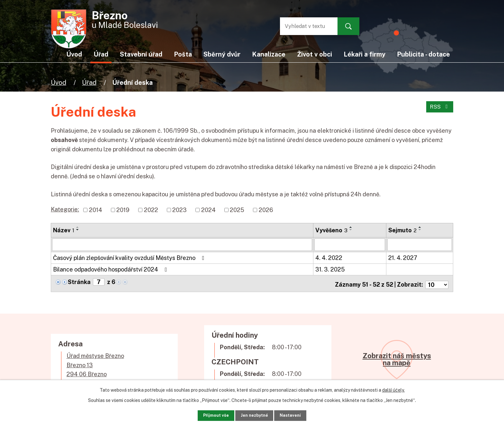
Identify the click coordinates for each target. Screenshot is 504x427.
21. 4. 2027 (403, 258)
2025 (237, 210)
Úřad (89, 82)
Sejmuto (402, 230)
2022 (151, 210)
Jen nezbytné (254, 414)
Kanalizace (269, 54)
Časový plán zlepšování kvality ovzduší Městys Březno (130, 258)
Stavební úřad (141, 54)
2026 (266, 210)
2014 (96, 210)
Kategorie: (65, 209)
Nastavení (299, 414)
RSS (439, 109)
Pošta (183, 54)
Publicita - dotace (423, 54)
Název (64, 230)
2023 (180, 210)
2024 (208, 210)
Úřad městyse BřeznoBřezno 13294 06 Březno (95, 362)
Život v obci (315, 54)
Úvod (59, 82)
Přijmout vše (207, 414)
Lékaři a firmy (364, 54)
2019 (123, 210)
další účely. (393, 388)
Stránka (79, 282)
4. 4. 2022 (329, 258)
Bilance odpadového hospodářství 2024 (111, 269)
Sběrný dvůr (222, 54)
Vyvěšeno (331, 230)
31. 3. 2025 (330, 269)
